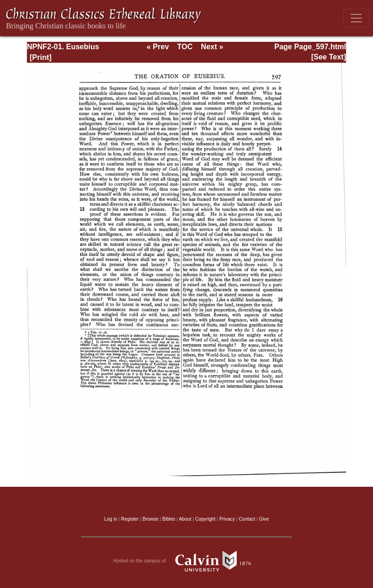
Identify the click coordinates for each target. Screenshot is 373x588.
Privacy (227, 519)
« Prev (158, 47)
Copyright (206, 519)
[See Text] (329, 57)
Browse (150, 519)
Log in (111, 519)
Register (130, 519)
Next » (212, 47)
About (185, 519)
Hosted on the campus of (187, 561)
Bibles (169, 519)
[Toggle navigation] (356, 18)
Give (264, 519)
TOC (185, 47)
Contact (247, 519)
